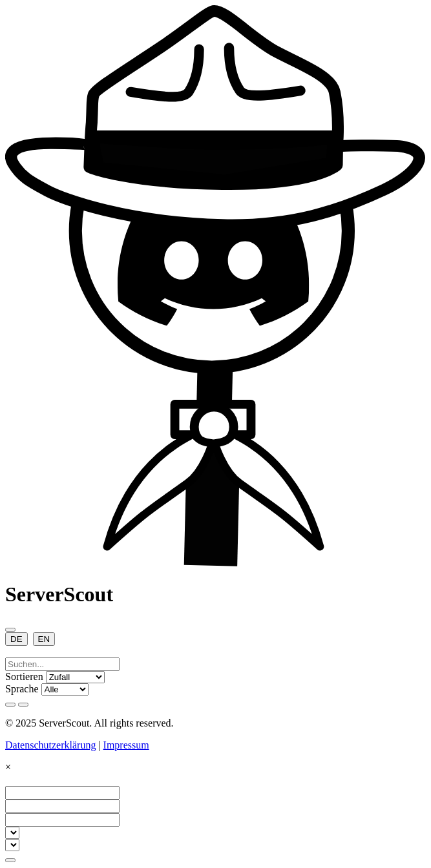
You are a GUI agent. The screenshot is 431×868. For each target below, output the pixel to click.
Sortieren (24, 677)
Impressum (126, 745)
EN (44, 639)
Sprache (22, 689)
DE (16, 639)
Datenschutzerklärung (50, 745)
